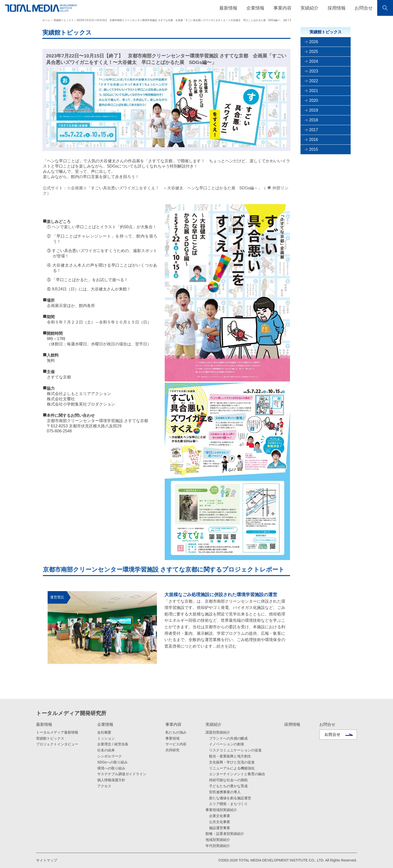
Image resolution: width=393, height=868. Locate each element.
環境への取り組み (111, 768)
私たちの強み (176, 732)
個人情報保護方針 (111, 780)
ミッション (106, 738)
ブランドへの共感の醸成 (228, 738)
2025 (314, 52)
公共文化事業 (220, 822)
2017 (314, 130)
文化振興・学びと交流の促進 (232, 762)
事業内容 (173, 724)
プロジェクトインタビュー (57, 744)
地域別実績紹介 (218, 840)
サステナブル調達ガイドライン (122, 774)
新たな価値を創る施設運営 (230, 798)
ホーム (46, 20)
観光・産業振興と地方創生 (230, 756)
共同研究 (172, 750)
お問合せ (364, 8)
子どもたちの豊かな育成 (228, 786)
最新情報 (44, 724)
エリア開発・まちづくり (228, 804)
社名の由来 (106, 750)
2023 (314, 71)
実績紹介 (214, 724)
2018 (314, 120)
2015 (314, 149)
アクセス (104, 786)
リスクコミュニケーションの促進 (235, 750)
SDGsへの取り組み (112, 762)
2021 (314, 91)
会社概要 (104, 732)
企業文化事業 (220, 816)
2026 (314, 42)
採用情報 (337, 8)
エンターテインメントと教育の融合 (237, 774)
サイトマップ (47, 860)
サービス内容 (176, 744)
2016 (314, 140)
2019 (314, 110)
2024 (314, 61)
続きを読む (227, 646)
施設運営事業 (220, 828)
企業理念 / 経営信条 (113, 744)
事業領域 (172, 738)
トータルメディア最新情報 (57, 732)
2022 (314, 81)
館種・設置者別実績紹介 (225, 834)
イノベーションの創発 (227, 744)
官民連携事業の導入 (225, 792)
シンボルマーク (110, 756)
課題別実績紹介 (218, 732)
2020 (314, 100)
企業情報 (105, 724)
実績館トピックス (50, 738)
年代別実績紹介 (218, 846)
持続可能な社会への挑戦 (228, 780)
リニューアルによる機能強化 (232, 768)
